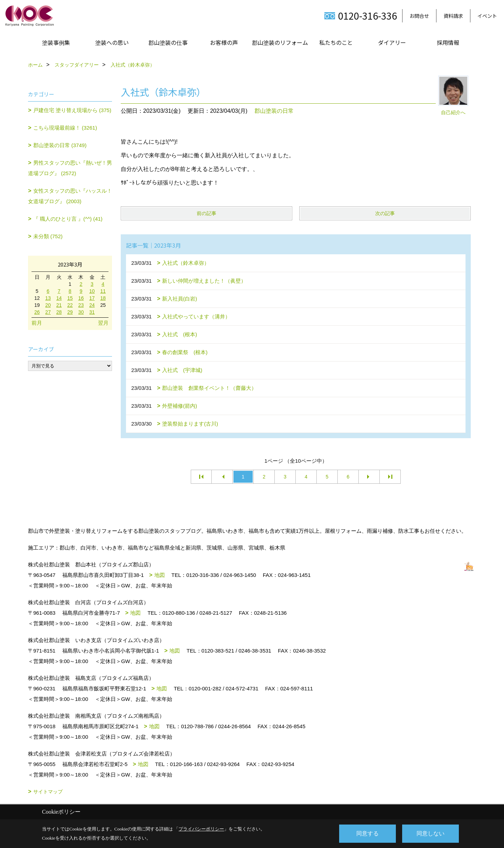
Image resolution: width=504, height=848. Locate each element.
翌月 (103, 323)
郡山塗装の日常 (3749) (60, 145)
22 (70, 305)
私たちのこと (336, 42)
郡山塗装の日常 (274, 111)
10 (92, 291)
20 (48, 305)
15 (70, 298)
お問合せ (419, 16)
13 (48, 298)
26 (37, 312)
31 (92, 312)
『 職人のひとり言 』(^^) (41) (68, 219)
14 (59, 298)
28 (59, 312)
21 (59, 305)
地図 (160, 575)
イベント (487, 16)
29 (70, 312)
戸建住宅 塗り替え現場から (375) (72, 110)
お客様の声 (224, 42)
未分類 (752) (48, 236)
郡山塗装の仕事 (168, 42)
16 (81, 298)
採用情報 (448, 42)
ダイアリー (392, 42)
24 (92, 305)
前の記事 (206, 213)
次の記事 (385, 213)
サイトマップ (48, 792)
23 (81, 305)
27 (48, 312)
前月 (37, 323)
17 (92, 298)
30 (81, 312)
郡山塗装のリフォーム (280, 42)
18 (103, 298)
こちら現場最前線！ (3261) (65, 128)
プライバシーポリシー (201, 829)
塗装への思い (112, 42)
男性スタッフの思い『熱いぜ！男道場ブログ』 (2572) (70, 168)
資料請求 (453, 16)
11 (103, 291)
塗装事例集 (56, 42)
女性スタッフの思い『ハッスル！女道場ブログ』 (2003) (70, 196)
